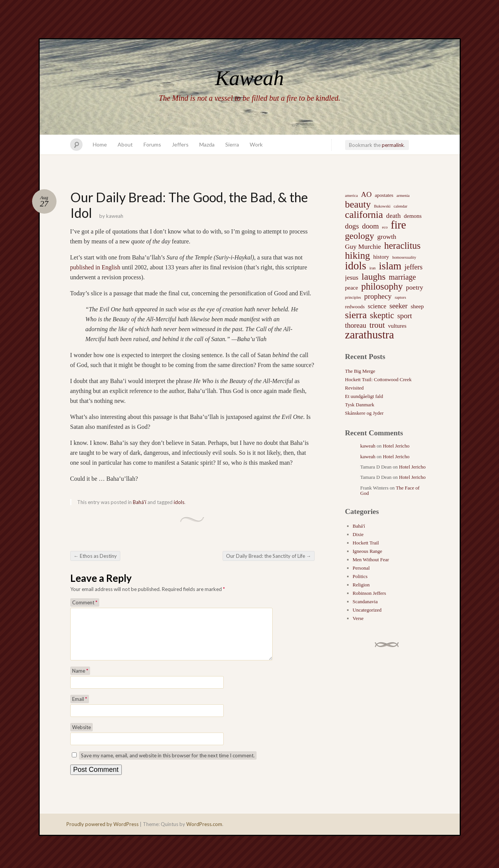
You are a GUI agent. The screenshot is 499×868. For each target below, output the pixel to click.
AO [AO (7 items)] (366, 194)
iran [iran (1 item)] (372, 268)
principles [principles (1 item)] (353, 297)
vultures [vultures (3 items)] (397, 326)
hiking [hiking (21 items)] (358, 256)
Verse (358, 618)
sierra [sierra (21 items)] (356, 315)
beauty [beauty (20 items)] (358, 204)
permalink (393, 145)
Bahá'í (140, 502)
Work (256, 144)
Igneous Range (368, 551)
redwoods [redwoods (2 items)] (355, 307)
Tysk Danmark (360, 405)
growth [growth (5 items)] (387, 237)
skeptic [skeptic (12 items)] (382, 316)
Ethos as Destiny (95, 556)
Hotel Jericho (396, 446)
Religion (361, 585)
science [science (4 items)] (377, 306)
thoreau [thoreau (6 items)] (356, 325)
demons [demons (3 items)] (413, 216)
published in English (95, 267)
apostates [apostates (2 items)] (384, 195)
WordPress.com (204, 833)
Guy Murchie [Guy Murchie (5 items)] (363, 246)
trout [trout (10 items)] (377, 325)
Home (100, 144)
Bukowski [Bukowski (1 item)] (382, 206)
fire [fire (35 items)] (399, 225)
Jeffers (180, 144)
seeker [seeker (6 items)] (399, 306)
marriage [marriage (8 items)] (402, 277)
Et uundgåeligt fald (364, 396)
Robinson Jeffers (370, 593)
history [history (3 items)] (381, 257)
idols (179, 502)
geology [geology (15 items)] (360, 236)
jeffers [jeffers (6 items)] (414, 267)
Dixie (358, 534)
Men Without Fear (371, 560)
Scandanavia (365, 601)
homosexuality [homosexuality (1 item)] (404, 257)
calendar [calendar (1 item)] (400, 206)
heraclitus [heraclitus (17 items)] (402, 246)
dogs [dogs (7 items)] (352, 226)
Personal (361, 568)
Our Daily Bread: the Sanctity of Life (269, 556)
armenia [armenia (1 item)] (403, 196)
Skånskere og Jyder (364, 413)
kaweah (115, 216)
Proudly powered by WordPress (103, 833)
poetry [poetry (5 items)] (414, 287)
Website (82, 736)
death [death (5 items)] (393, 216)
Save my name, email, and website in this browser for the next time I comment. (168, 765)
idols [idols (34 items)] (356, 266)
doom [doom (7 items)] (370, 226)
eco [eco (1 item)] (385, 227)
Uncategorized (367, 610)
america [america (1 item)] (352, 196)
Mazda (207, 144)
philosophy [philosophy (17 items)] (382, 287)
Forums (152, 144)
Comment (85, 602)
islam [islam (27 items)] (390, 266)
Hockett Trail (366, 543)
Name (80, 680)
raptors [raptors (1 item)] (400, 297)
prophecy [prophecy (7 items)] (378, 296)
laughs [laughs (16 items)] (374, 277)
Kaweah (249, 78)
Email (80, 708)
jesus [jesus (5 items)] (352, 277)
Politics (360, 576)
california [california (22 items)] (364, 215)
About (125, 144)
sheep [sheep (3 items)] (417, 306)
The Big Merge (360, 371)
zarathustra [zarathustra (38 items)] (370, 335)
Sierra (232, 144)
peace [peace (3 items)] (352, 288)
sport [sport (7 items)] (405, 316)
